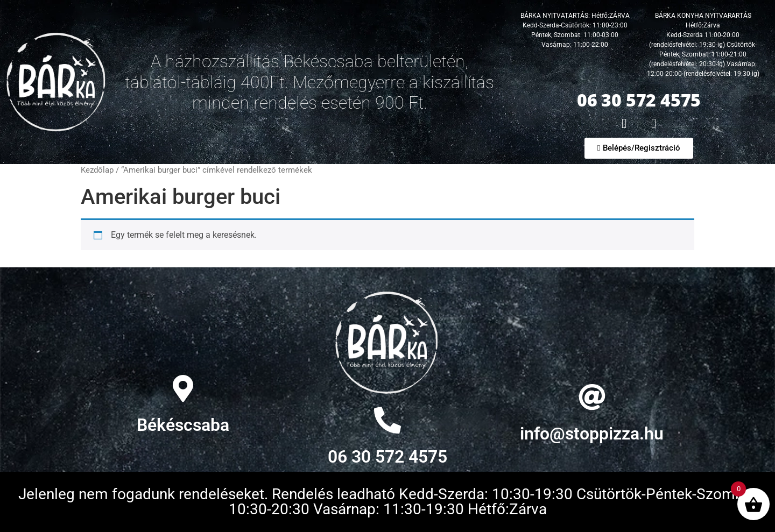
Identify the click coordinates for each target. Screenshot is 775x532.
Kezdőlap (97, 170)
